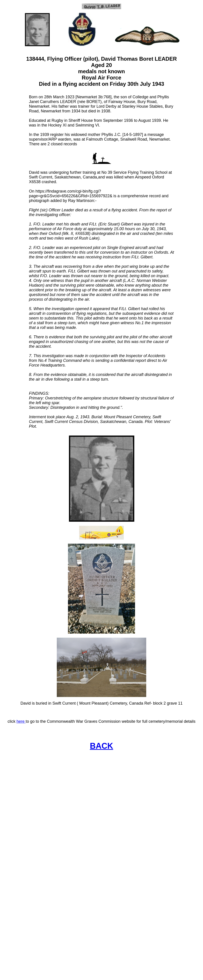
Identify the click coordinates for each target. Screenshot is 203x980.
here (21, 721)
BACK (101, 746)
